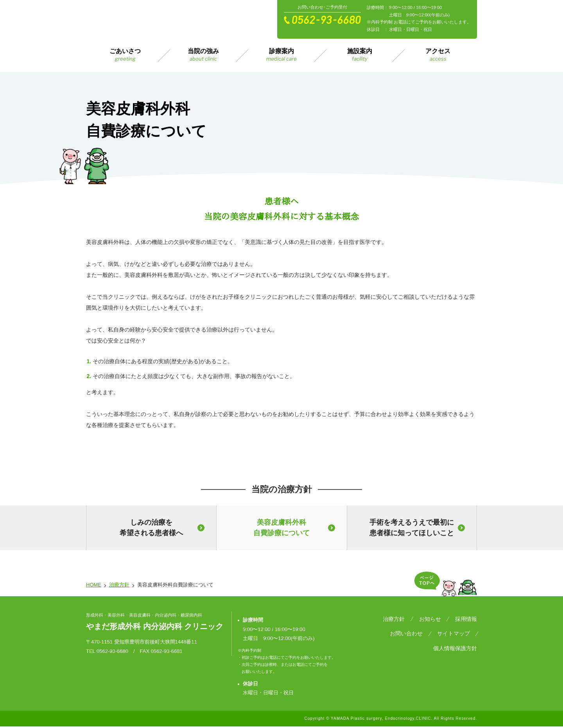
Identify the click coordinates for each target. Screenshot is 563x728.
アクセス (438, 55)
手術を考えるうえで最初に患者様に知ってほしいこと (412, 528)
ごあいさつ (125, 55)
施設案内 (360, 55)
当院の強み (203, 55)
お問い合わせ (365, 628)
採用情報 (466, 618)
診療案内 (281, 55)
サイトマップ (407, 628)
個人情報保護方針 (455, 628)
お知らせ (435, 618)
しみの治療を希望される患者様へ (151, 528)
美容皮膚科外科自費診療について (281, 528)
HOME (94, 585)
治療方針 (119, 585)
